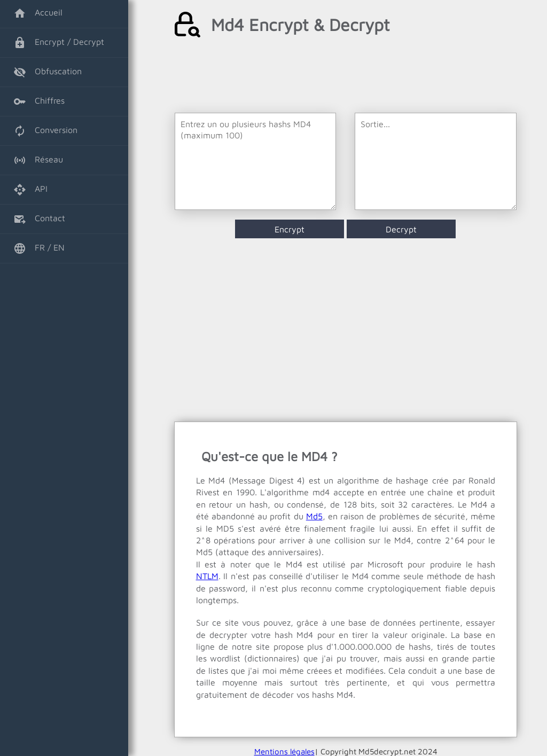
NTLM (207, 576)
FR (29, 248)
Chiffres (39, 102)
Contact (39, 219)
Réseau (38, 160)
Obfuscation (48, 72)
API (30, 190)
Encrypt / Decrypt (59, 43)
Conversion (45, 131)
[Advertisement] (346, 75)
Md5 (314, 516)
